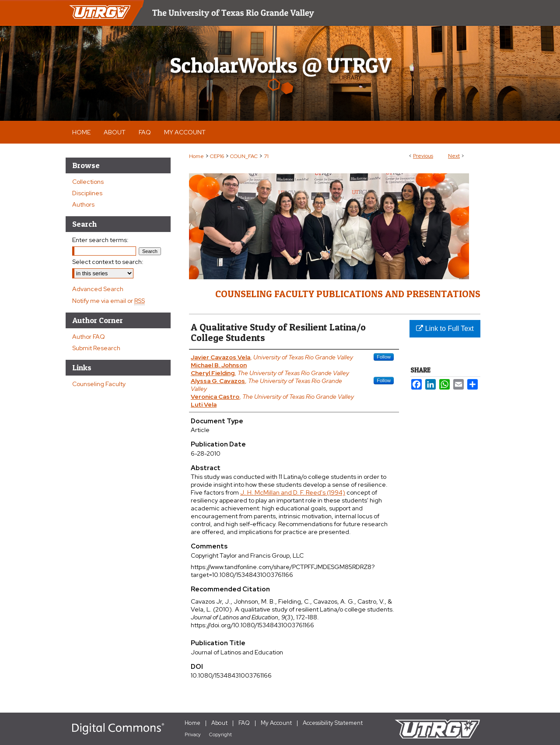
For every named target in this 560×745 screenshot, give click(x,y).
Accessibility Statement (333, 723)
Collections (88, 182)
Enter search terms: (100, 240)
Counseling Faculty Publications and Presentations (348, 294)
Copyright (220, 734)
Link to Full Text (445, 329)
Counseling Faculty (99, 384)
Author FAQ (89, 337)
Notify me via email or (108, 301)
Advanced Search (98, 289)
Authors (83, 204)
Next (454, 156)
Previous (423, 156)
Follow (384, 357)
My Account (276, 723)
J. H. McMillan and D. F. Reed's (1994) (293, 492)
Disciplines (87, 193)
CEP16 (217, 156)
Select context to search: (108, 262)
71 (266, 156)
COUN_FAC (244, 156)
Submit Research (96, 348)
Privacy (193, 734)
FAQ (244, 723)
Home (196, 156)
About (219, 723)
